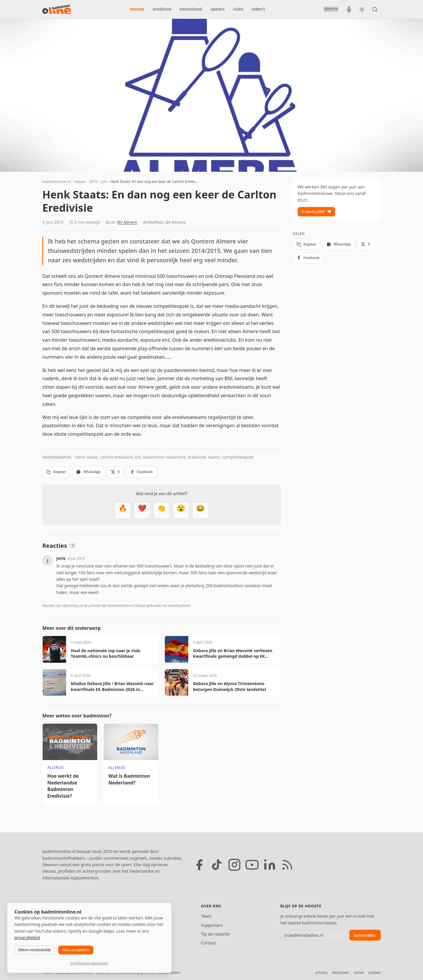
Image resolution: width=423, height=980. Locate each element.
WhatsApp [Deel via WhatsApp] (88, 472)
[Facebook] (199, 865)
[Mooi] (142, 510)
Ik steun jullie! (316, 212)
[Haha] (200, 510)
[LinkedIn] (270, 865)
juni (104, 182)
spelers (218, 9)
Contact (208, 943)
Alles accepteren (76, 950)
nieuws (137, 9)
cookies (375, 973)
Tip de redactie (215, 934)
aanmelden (365, 935)
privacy (321, 973)
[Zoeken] (375, 9)
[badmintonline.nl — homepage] (57, 9)
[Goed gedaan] (162, 510)
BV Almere (127, 222)
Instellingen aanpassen (89, 963)
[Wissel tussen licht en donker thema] (362, 9)
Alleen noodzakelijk (35, 950)
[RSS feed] (287, 865)
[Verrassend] (181, 510)
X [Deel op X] (115, 472)
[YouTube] (252, 865)
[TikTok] (217, 865)
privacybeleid (27, 938)
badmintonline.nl (56, 182)
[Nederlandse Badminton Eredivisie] (331, 9)
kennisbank (191, 9)
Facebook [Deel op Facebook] (141, 472)
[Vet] (123, 510)
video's (258, 9)
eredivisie (162, 9)
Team (206, 916)
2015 (93, 182)
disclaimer (340, 973)
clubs (238, 9)
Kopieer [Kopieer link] (56, 472)
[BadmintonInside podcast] (349, 9)
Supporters (212, 925)
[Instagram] (234, 865)
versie (359, 973)
